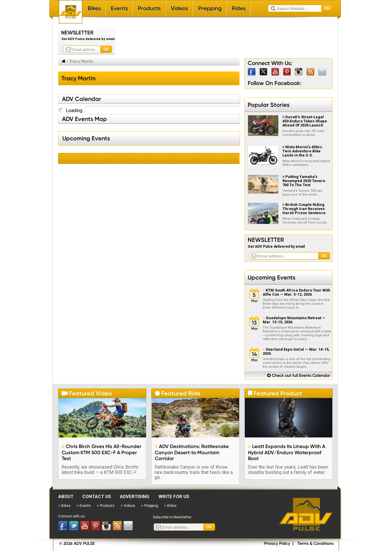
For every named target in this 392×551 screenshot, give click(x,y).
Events (119, 8)
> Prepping (150, 506)
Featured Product (275, 393)
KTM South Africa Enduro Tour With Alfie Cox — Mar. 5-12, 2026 (296, 292)
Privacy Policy (277, 543)
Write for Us (174, 497)
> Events (84, 506)
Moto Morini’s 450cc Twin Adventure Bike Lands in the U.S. (302, 151)
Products (149, 8)
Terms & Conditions (315, 543)
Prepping (210, 8)
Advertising (135, 497)
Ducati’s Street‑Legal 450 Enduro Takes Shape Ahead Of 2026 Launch (305, 121)
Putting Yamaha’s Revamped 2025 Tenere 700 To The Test (304, 181)
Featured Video (87, 393)
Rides (239, 8)
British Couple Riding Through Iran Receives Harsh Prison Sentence (304, 209)
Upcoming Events (272, 277)
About (66, 497)
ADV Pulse (306, 514)
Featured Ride (178, 393)
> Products (106, 506)
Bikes (94, 8)
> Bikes (65, 506)
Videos (179, 8)
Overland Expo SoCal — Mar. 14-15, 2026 (296, 352)
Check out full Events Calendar (299, 376)
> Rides (170, 506)
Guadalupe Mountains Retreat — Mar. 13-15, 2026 (294, 320)
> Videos (128, 506)
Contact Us (97, 497)
